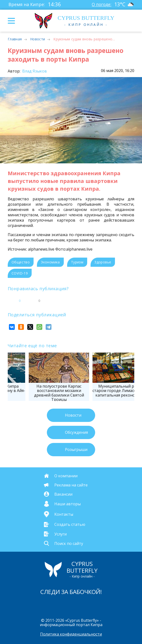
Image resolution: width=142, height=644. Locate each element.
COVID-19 (20, 273)
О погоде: (101, 4)
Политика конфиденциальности (71, 634)
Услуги (60, 534)
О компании (66, 476)
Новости (38, 39)
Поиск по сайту (69, 543)
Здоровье (103, 262)
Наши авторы (67, 504)
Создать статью (70, 524)
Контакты (64, 514)
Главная (15, 39)
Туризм (77, 262)
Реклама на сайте (71, 485)
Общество (21, 262)
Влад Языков (34, 71)
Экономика (50, 262)
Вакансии (63, 494)
